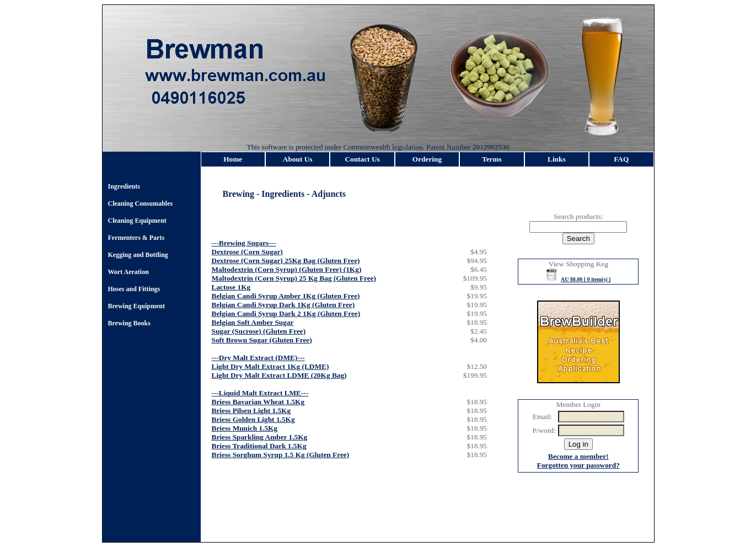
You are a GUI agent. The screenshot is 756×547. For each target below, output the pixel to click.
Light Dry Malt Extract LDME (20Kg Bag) (279, 375)
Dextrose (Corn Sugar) (247, 252)
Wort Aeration (128, 272)
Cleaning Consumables (141, 203)
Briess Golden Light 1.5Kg (253, 419)
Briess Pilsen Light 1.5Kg (251, 411)
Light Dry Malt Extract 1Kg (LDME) (270, 366)
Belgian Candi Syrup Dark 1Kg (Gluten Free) (283, 305)
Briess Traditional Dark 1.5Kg (259, 446)
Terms (492, 159)
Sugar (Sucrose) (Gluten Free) (259, 331)
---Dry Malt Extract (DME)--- (258, 358)
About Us (298, 159)
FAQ (621, 159)
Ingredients (124, 186)
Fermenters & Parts (136, 238)
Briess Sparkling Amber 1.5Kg (260, 437)
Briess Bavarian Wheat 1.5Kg (258, 402)
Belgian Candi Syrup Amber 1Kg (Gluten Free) (286, 296)
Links (557, 159)
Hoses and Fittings (134, 289)
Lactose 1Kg (231, 287)
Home (233, 159)
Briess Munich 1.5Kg (245, 428)
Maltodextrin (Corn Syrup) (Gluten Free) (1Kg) (287, 269)
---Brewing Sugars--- (244, 243)
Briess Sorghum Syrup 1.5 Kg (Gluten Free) (281, 455)
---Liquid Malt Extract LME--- (260, 393)
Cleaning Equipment (137, 221)
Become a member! (578, 456)
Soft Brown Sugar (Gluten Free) (262, 340)
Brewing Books (129, 323)
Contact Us (362, 159)
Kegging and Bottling (138, 255)
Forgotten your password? (578, 465)
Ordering (427, 159)
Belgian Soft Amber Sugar (253, 322)
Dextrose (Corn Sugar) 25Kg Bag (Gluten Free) (286, 261)
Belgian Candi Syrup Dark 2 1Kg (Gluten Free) (286, 313)
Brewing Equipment (136, 306)
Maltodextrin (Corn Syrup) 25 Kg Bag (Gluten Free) (294, 278)
